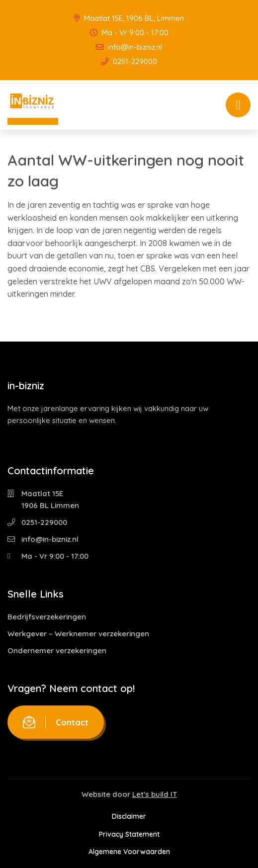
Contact (56, 722)
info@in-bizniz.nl (129, 47)
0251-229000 (129, 61)
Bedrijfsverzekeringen (47, 617)
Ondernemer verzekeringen (57, 651)
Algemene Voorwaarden (129, 852)
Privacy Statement (129, 834)
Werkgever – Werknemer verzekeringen (78, 634)
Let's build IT (155, 794)
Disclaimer (129, 816)
